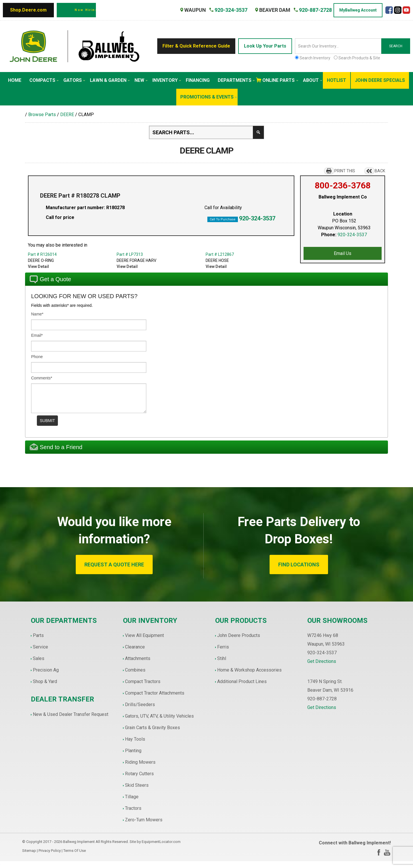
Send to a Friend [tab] (56, 447)
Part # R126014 (42, 254)
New (141, 80)
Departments (236, 80)
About (313, 80)
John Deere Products (239, 635)
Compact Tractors (143, 681)
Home (15, 80)
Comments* (42, 378)
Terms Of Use (75, 851)
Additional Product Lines (242, 681)
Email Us (343, 253)
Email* (37, 335)
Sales (39, 658)
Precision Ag (46, 670)
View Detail (38, 266)
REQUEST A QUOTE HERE (114, 565)
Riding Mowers (140, 762)
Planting (133, 751)
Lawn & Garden (110, 80)
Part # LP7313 (130, 254)
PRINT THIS (345, 171)
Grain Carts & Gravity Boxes (152, 728)
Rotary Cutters (139, 774)
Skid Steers (137, 785)
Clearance (135, 647)
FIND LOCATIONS (299, 565)
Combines (135, 670)
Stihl (222, 658)
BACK (380, 171)
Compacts (44, 80)
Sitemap (29, 851)
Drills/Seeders (140, 705)
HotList (337, 80)
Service (40, 647)
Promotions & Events (209, 97)
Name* (37, 314)
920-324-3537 (257, 218)
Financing (198, 80)
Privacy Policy (50, 851)
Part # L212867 (220, 254)
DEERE (67, 115)
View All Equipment (144, 635)
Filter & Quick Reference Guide (196, 46)
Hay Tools (135, 739)
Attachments (138, 658)
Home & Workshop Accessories (249, 670)
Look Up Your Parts (265, 46)
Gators (74, 80)
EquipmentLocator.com (161, 842)
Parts (38, 635)
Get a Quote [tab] (50, 279)
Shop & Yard (45, 681)
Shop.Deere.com (28, 10)
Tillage (132, 797)
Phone (37, 357)
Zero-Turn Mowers (144, 820)
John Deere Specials (380, 80)
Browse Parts (42, 115)
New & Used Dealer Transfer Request (71, 714)
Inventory (167, 80)
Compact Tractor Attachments (155, 693)
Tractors (133, 808)
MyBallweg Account (358, 10)
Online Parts (280, 80)
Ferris (223, 647)
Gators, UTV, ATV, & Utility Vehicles (159, 716)
